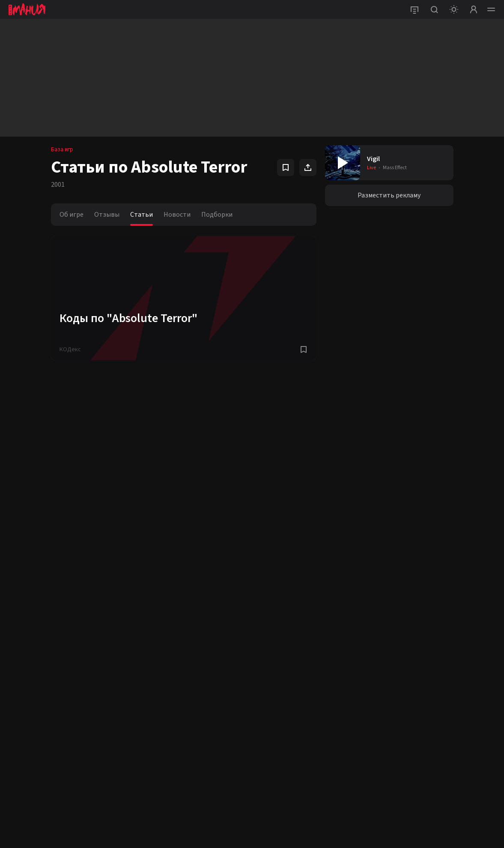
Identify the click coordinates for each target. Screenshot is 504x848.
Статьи (142, 215)
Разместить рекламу (389, 195)
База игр (62, 149)
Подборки (217, 215)
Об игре (72, 215)
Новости (177, 215)
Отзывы (107, 215)
